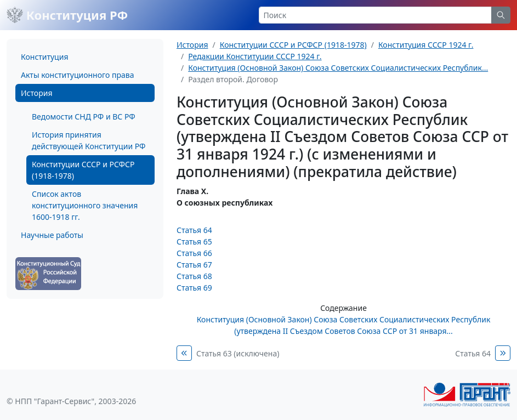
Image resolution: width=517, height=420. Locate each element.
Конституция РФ (67, 15)
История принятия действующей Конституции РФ (89, 140)
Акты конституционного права (77, 75)
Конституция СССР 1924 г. (426, 45)
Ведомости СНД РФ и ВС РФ (84, 117)
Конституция (44, 57)
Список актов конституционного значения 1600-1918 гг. (85, 205)
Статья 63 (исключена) (238, 353)
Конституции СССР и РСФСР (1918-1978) (83, 170)
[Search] (376, 15)
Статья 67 (194, 265)
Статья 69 (194, 288)
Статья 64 (194, 230)
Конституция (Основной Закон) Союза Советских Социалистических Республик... (338, 68)
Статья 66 (194, 253)
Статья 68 (194, 276)
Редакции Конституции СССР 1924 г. (255, 56)
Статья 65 (194, 242)
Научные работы (52, 235)
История (36, 93)
